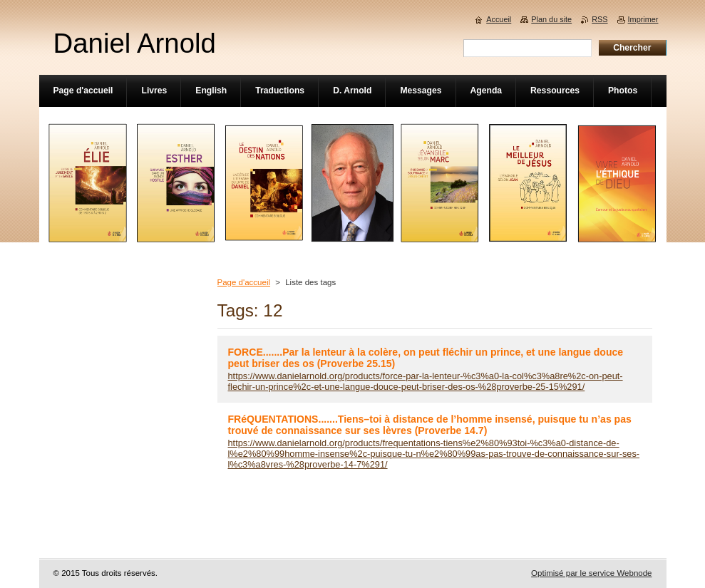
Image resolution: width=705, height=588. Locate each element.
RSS (599, 19)
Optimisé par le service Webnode (591, 573)
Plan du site (551, 19)
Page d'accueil (244, 282)
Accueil (499, 19)
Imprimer (643, 19)
